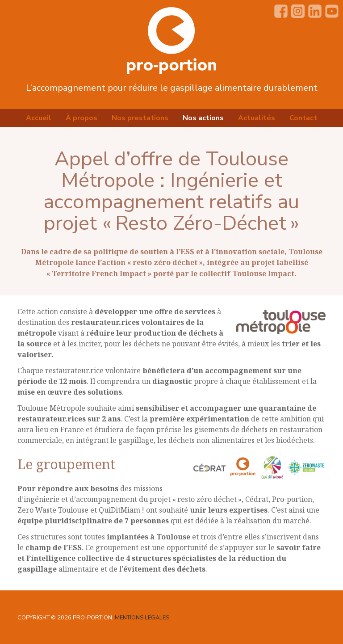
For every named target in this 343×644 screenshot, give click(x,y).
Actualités (257, 118)
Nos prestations (140, 118)
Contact (303, 118)
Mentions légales (142, 618)
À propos (82, 118)
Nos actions (203, 118)
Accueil (39, 118)
